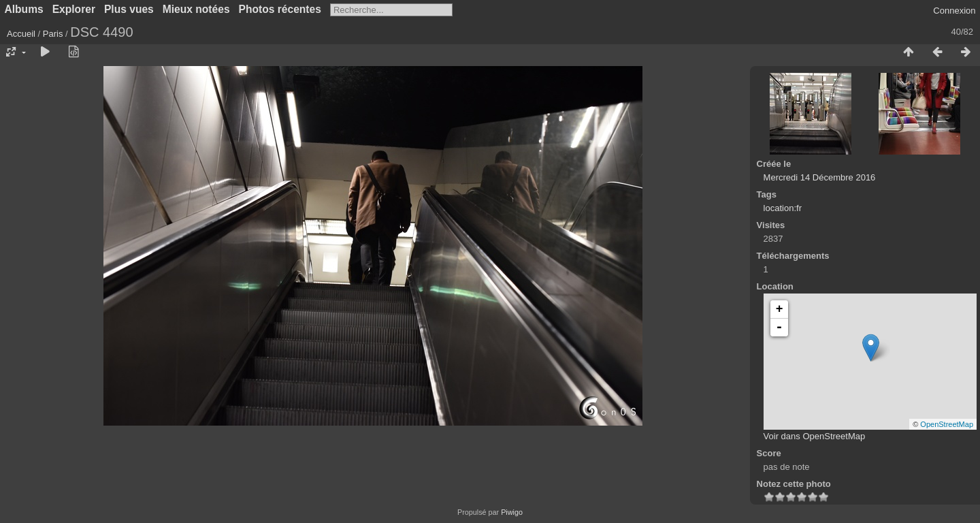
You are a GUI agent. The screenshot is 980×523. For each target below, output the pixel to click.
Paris (53, 34)
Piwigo (512, 512)
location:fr (783, 208)
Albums (24, 9)
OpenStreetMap (947, 424)
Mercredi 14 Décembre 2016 (820, 177)
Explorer (74, 9)
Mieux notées (196, 9)
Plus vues (129, 9)
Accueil (21, 34)
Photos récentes (280, 9)
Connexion (954, 11)
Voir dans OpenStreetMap (815, 436)
